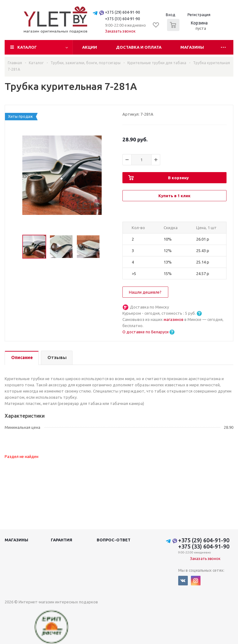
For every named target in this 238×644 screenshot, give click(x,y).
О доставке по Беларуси (145, 332)
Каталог (27, 47)
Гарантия (62, 540)
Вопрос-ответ (114, 540)
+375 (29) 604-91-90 (123, 12)
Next (109, 247)
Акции (90, 47)
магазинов (174, 319)
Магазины (192, 47)
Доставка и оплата (139, 47)
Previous (15, 247)
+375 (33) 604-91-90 (123, 19)
